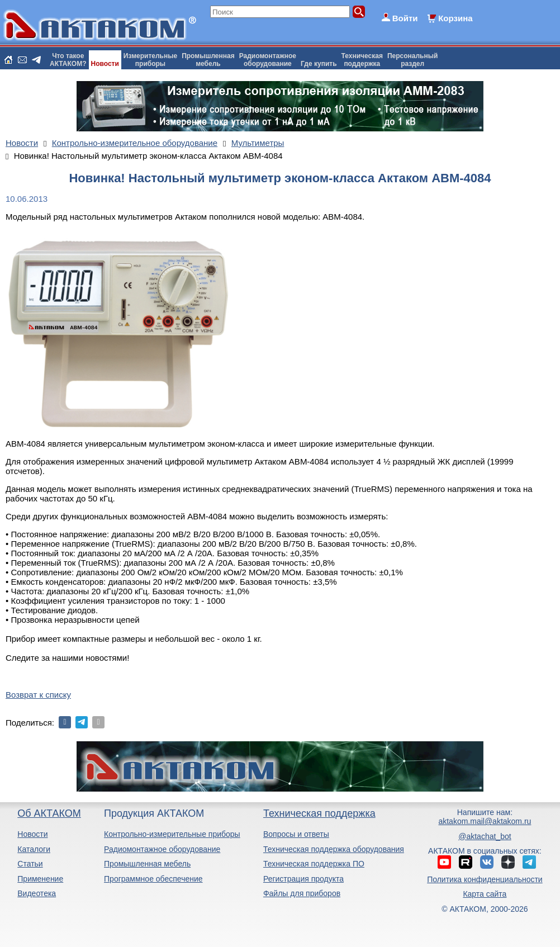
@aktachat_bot (485, 836)
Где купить (319, 64)
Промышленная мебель (147, 864)
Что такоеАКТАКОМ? (68, 60)
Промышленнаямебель (208, 60)
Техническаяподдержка (362, 60)
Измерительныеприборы (150, 60)
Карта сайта (485, 894)
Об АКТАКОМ (49, 813)
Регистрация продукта (303, 879)
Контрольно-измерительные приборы (172, 834)
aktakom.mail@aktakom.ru (485, 821)
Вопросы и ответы (296, 834)
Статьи (30, 864)
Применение (40, 879)
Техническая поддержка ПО (314, 864)
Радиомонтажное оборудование (162, 849)
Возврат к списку (38, 695)
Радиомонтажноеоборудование (268, 60)
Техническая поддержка (319, 813)
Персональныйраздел (412, 60)
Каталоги (34, 849)
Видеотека (37, 893)
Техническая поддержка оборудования (334, 849)
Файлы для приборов (302, 893)
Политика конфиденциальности (485, 879)
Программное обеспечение (153, 879)
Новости (105, 64)
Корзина (455, 18)
